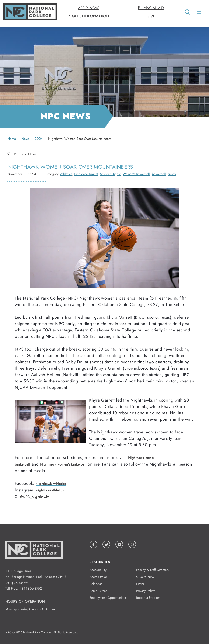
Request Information (88, 16)
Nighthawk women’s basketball (63, 464)
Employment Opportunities (108, 598)
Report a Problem (148, 598)
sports (172, 174)
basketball (159, 174)
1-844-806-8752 (31, 588)
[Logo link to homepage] (30, 19)
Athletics (66, 174)
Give (151, 16)
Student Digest (110, 174)
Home (12, 139)
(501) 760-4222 (17, 583)
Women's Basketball (136, 174)
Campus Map (99, 591)
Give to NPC (145, 577)
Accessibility (98, 570)
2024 (39, 139)
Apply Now (88, 8)
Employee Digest (86, 174)
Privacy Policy (146, 591)
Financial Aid (151, 8)
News (25, 139)
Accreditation (99, 577)
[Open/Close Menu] (199, 13)
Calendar (96, 584)
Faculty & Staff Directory (153, 570)
